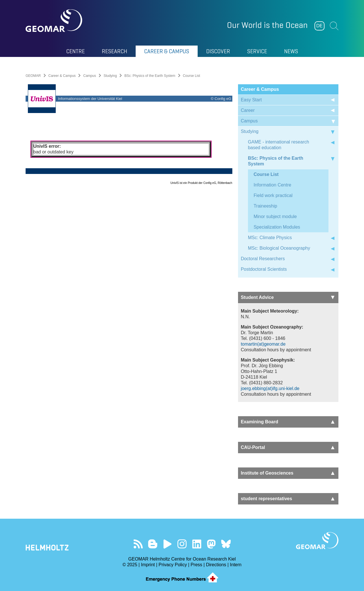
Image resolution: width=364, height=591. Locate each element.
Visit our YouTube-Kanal (167, 544)
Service (257, 51)
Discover (218, 51)
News (291, 51)
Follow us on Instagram (182, 544)
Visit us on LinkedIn (197, 544)
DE (319, 26)
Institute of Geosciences (288, 473)
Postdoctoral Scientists (264, 269)
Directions (216, 565)
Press (196, 565)
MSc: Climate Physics (270, 238)
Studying (110, 76)
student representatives (288, 499)
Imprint (148, 565)
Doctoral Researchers (263, 259)
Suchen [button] (334, 26)
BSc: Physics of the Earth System (150, 76)
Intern (236, 565)
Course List (266, 174)
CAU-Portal (288, 447)
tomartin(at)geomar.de (263, 344)
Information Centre (273, 185)
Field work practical (273, 195)
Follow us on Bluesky (226, 544)
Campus (90, 76)
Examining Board (288, 422)
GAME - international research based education (279, 145)
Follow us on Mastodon (211, 544)
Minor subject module (275, 217)
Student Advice (288, 297)
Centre (76, 51)
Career (248, 110)
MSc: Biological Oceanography (279, 248)
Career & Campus (167, 51)
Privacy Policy (173, 565)
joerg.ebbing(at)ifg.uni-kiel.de (270, 388)
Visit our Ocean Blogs (153, 544)
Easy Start (251, 100)
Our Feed (138, 544)
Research (114, 51)
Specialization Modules (277, 227)
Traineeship (265, 206)
